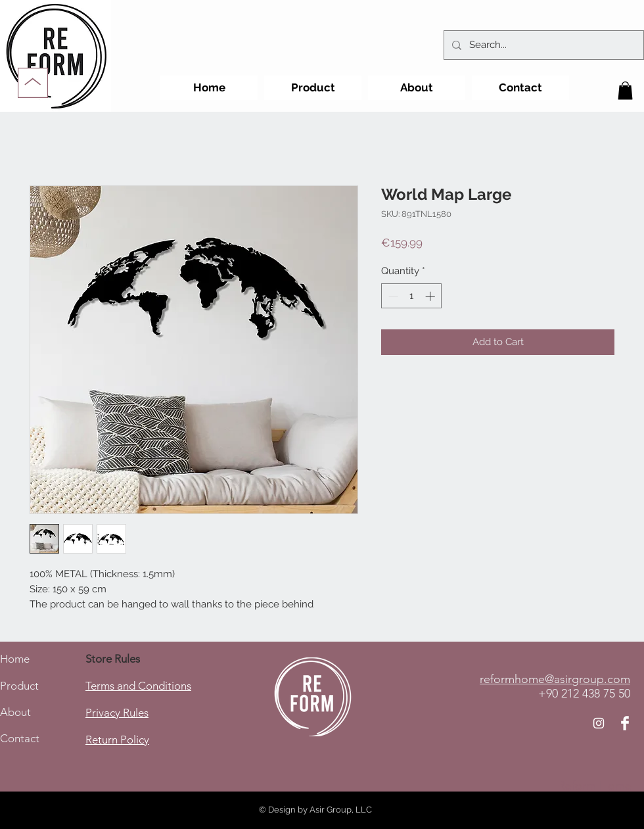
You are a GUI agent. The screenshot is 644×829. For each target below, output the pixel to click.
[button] (625, 90)
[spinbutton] (412, 296)
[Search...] (542, 45)
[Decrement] (392, 296)
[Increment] (431, 296)
